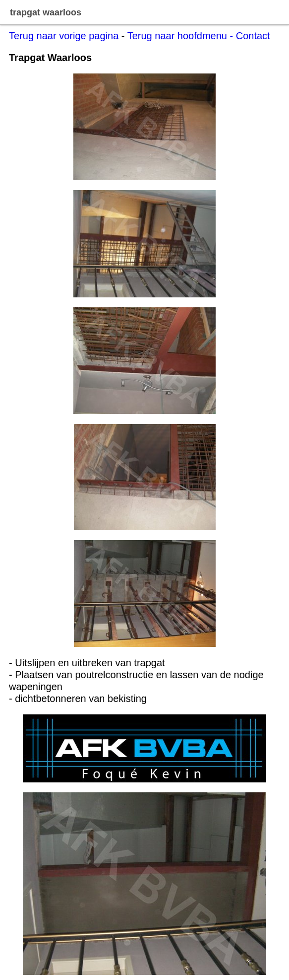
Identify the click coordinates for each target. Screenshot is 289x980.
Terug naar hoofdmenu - (182, 36)
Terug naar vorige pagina (64, 36)
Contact (253, 36)
